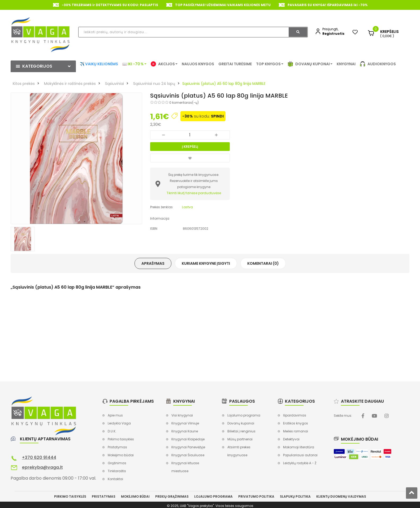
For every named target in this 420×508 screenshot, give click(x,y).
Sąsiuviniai (114, 84)
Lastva (187, 207)
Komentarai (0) (263, 263)
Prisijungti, (330, 29)
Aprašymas (153, 263)
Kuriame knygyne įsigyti (206, 263)
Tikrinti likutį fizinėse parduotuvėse (194, 193)
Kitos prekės (24, 84)
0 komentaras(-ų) (184, 103)
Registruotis (333, 34)
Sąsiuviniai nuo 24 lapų (154, 84)
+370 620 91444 (39, 457)
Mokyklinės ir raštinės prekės (70, 84)
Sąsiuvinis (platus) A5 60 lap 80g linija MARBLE (224, 84)
